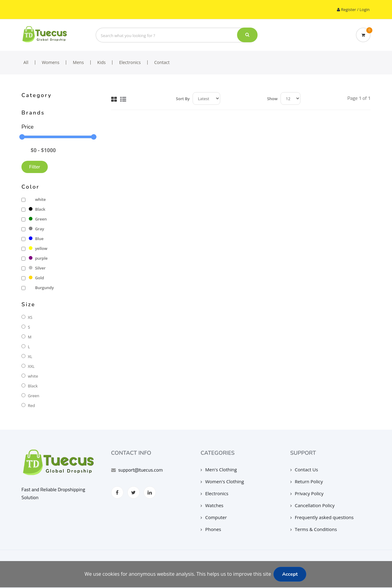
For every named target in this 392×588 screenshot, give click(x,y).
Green (38, 219)
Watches (212, 505)
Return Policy (307, 481)
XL (30, 356)
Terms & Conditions (314, 529)
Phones (211, 529)
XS (30, 317)
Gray (36, 229)
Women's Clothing (222, 481)
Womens (50, 62)
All (26, 62)
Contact (162, 62)
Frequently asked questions (322, 517)
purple (38, 258)
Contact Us (304, 469)
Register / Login (352, 9)
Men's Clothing (219, 469)
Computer (214, 517)
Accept (290, 574)
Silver (37, 268)
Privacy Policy (307, 493)
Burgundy (41, 288)
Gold (36, 278)
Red (31, 405)
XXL (31, 366)
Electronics (130, 62)
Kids (102, 62)
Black (37, 209)
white (37, 199)
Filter (35, 167)
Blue (36, 239)
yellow (38, 248)
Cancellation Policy (313, 505)
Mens (78, 62)
